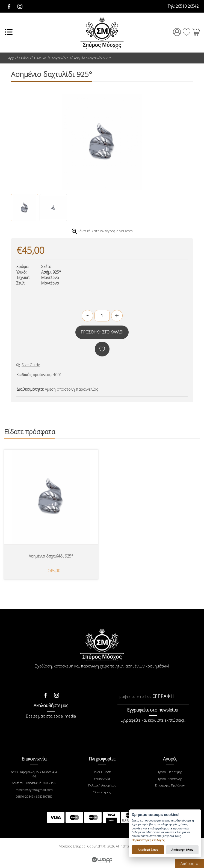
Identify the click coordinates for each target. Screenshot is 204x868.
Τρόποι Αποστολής (170, 779)
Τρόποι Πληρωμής (170, 772)
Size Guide (28, 365)
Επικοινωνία (102, 779)
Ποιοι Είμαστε (102, 772)
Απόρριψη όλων (182, 850)
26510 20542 (183, 6)
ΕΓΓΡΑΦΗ (163, 696)
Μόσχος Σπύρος (102, 33)
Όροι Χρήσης (102, 792)
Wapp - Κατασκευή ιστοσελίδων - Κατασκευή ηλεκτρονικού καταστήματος (102, 860)
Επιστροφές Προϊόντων (170, 785)
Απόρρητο (189, 863)
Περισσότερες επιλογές (148, 840)
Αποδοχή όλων (148, 850)
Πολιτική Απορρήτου (102, 785)
